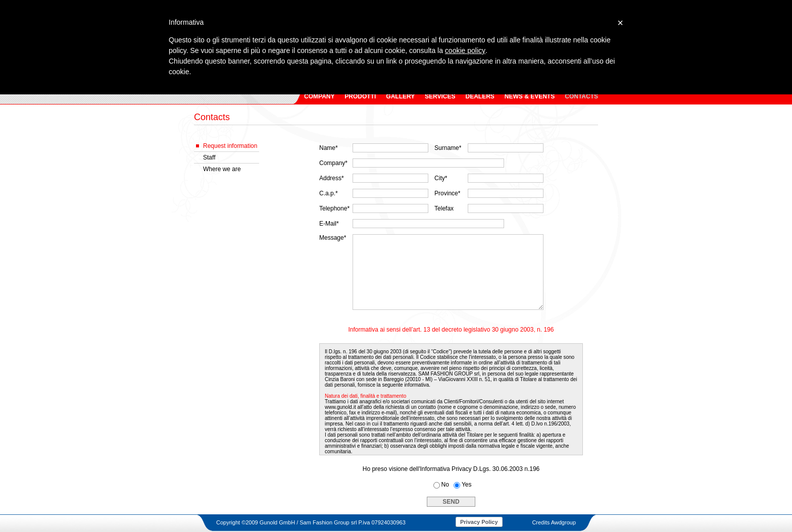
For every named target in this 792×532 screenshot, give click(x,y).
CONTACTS (581, 96)
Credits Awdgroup (554, 522)
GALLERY (400, 96)
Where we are (222, 169)
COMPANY (319, 96)
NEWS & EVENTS (530, 96)
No (445, 485)
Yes (467, 485)
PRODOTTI (360, 96)
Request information (230, 146)
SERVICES (440, 96)
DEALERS (480, 96)
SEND (451, 502)
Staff (209, 157)
